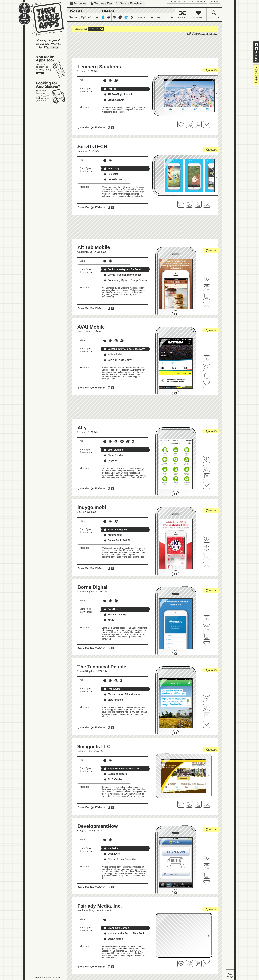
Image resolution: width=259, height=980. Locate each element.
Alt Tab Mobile (94, 247)
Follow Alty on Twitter (207, 477)
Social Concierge (115, 615)
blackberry (115, 17)
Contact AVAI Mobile (207, 385)
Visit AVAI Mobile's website (207, 368)
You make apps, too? (50, 65)
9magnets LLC (94, 746)
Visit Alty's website (207, 468)
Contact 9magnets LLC (207, 804)
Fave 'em (181, 124)
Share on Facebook (256, 48)
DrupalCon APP (115, 100)
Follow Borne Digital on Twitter (207, 636)
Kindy (109, 620)
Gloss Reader (113, 455)
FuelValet (111, 174)
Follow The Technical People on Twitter (207, 716)
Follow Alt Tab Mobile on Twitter (207, 296)
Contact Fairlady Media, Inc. (207, 964)
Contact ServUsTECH (207, 204)
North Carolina (85, 910)
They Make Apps (45, 19)
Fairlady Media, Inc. (100, 906)
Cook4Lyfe (112, 854)
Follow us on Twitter (78, 3)
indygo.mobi (92, 507)
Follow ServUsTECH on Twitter (198, 204)
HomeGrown (113, 179)
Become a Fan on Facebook (101, 3)
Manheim (111, 848)
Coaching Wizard (115, 774)
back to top (230, 975)
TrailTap (110, 89)
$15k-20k (93, 29)
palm (120, 17)
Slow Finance (113, 700)
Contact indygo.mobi (207, 565)
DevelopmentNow (98, 826)
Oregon (81, 831)
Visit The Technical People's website (207, 707)
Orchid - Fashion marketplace (123, 275)
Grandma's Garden (116, 928)
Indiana (81, 751)
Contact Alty (207, 485)
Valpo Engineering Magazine (122, 769)
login (215, 2)
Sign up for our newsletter (130, 3)
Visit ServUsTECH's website (189, 204)
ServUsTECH (92, 146)
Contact (58, 977)
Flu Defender (113, 779)
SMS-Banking (113, 450)
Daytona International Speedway (124, 349)
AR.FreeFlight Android (118, 94)
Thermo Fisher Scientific (120, 859)
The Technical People (102, 667)
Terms (38, 977)
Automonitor (113, 535)
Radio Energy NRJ (116, 530)
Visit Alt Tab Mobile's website (207, 288)
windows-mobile (126, 17)
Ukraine (82, 71)
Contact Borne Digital (207, 645)
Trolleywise (112, 689)
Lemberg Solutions (99, 67)
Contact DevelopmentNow (207, 884)
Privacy (47, 977)
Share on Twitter (256, 45)
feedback (256, 75)
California (83, 252)
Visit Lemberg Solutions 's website (189, 124)
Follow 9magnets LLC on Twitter (198, 804)
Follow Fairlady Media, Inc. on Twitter (198, 964)
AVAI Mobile (91, 327)
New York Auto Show (118, 360)
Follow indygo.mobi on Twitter (207, 556)
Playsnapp (112, 169)
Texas (81, 331)
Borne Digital (92, 587)
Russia (81, 512)
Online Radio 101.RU (117, 540)
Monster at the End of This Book (124, 933)
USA (92, 252)
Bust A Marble (114, 939)
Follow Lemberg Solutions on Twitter (198, 124)
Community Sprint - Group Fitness (125, 280)
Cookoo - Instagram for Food (122, 269)
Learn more (55, 48)
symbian (132, 17)
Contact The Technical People (207, 724)
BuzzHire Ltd (113, 609)
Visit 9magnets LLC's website (189, 804)
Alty (82, 428)
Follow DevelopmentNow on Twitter (207, 875)
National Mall (113, 355)
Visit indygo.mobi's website (207, 548)
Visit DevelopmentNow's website (207, 867)
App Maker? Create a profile (187, 2)
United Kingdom (86, 591)
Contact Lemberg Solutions (207, 124)
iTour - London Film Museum (122, 694)
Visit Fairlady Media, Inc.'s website (189, 964)
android (109, 17)
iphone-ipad (103, 17)
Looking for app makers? (50, 92)
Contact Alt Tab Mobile (207, 305)
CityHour (111, 461)
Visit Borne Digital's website (207, 628)
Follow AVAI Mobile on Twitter (207, 376)
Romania (82, 151)
